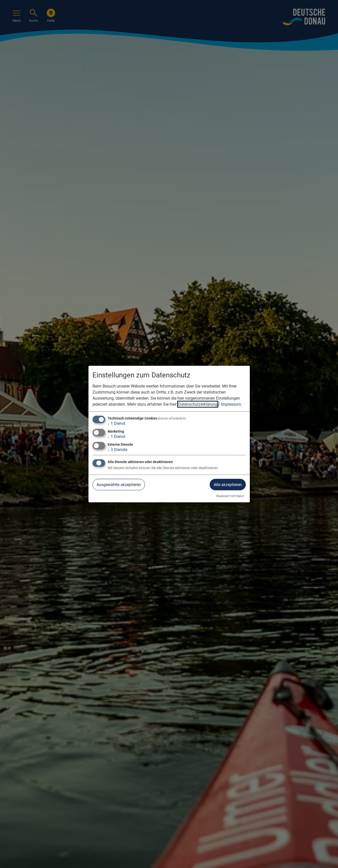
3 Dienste (117, 450)
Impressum (231, 404)
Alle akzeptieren (228, 485)
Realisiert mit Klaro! (230, 496)
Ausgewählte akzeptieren (119, 485)
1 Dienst (116, 423)
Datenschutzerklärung (198, 404)
